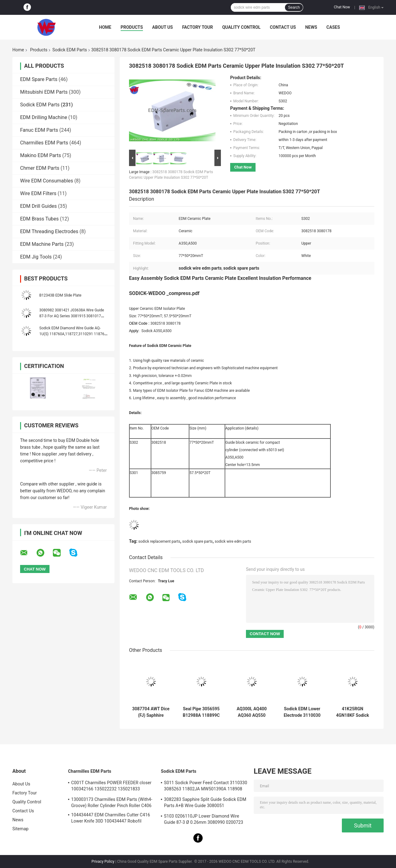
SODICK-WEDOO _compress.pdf (164, 293)
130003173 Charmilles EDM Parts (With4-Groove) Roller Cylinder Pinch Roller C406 (112, 802)
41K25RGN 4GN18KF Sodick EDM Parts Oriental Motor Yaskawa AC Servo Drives (353, 712)
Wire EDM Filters (38, 193)
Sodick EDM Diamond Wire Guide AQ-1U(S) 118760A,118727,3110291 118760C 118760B (74, 334)
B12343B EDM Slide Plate (60, 295)
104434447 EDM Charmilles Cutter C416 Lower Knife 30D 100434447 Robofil (111, 818)
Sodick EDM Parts (70, 50)
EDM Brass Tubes (39, 219)
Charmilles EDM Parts (44, 143)
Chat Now (342, 7)
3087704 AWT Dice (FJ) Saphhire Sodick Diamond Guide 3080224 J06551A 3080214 (151, 712)
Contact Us (283, 27)
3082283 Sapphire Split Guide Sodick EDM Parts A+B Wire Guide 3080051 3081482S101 (205, 803)
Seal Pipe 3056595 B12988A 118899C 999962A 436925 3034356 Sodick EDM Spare (201, 712)
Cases (333, 27)
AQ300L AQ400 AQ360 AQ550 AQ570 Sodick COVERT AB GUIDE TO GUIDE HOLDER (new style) (252, 712)
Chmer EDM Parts (40, 168)
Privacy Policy (103, 862)
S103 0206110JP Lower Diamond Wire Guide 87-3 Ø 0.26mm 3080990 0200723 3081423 (204, 820)
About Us (163, 27)
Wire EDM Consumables (47, 181)
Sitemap (20, 829)
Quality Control (241, 27)
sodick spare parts (198, 541)
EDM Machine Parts (42, 244)
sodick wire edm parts (233, 541)
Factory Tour (198, 27)
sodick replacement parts (159, 541)
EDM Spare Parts (39, 79)
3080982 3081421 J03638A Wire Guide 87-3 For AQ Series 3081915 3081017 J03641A (72, 316)
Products (132, 27)
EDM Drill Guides (38, 206)
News (311, 27)
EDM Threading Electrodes (49, 231)
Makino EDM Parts (41, 155)
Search (294, 7)
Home (105, 27)
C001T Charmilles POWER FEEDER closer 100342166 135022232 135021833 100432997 (111, 787)
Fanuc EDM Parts (39, 130)
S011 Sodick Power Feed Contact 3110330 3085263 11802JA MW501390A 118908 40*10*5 (206, 787)
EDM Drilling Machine (44, 117)
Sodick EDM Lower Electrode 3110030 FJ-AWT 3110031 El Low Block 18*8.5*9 (302, 712)
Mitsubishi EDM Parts (44, 92)
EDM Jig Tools (36, 257)
